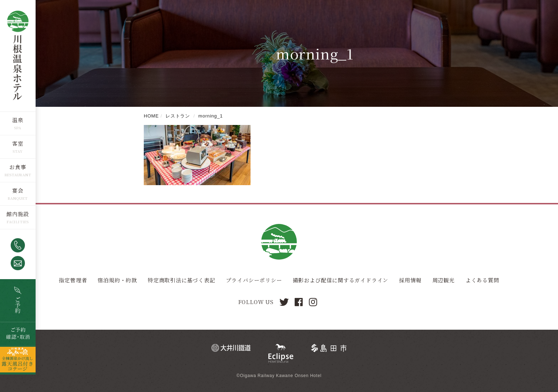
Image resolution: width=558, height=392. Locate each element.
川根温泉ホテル (18, 55)
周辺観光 (444, 280)
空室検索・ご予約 (18, 300)
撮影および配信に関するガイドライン (341, 280)
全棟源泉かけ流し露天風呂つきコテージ (18, 359)
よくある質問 (482, 280)
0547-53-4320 (18, 245)
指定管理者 (73, 280)
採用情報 (410, 280)
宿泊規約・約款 (117, 280)
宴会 (18, 190)
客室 (18, 143)
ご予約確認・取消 (18, 333)
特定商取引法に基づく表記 (181, 280)
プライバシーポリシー (254, 280)
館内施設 (18, 213)
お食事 (18, 166)
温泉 (18, 119)
